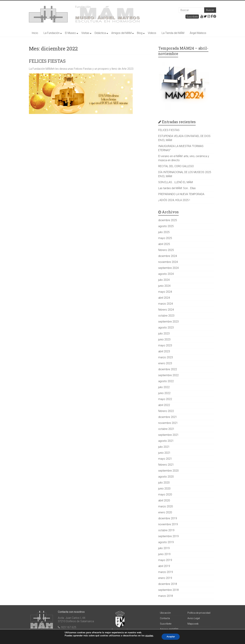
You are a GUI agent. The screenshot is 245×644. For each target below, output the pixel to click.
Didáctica (100, 33)
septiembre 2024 (168, 268)
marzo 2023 (166, 357)
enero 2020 (165, 512)
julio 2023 (164, 333)
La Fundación (52, 33)
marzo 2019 (166, 572)
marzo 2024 (166, 304)
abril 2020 (164, 500)
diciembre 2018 (168, 584)
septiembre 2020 (168, 471)
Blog (140, 33)
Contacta (165, 618)
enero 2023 (165, 363)
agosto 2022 (166, 381)
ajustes (149, 636)
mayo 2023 (165, 345)
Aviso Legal (194, 618)
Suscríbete (166, 624)
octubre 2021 (166, 429)
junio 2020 (164, 489)
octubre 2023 (166, 316)
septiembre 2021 (168, 435)
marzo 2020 (166, 506)
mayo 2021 (165, 459)
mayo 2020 (165, 494)
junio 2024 (164, 286)
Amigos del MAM (121, 33)
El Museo (70, 33)
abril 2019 (164, 566)
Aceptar (171, 637)
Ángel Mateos (198, 33)
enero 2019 (165, 578)
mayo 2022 (165, 399)
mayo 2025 (165, 238)
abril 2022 (164, 405)
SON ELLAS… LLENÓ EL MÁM (175, 182)
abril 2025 (164, 244)
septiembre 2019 (168, 536)
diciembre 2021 (168, 417)
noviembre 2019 (168, 524)
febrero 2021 (166, 465)
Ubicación (165, 613)
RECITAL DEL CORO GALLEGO (176, 166)
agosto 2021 (166, 441)
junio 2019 (164, 554)
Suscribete (192, 17)
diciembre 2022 (168, 369)
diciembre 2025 (168, 220)
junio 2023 (164, 339)
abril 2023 (164, 351)
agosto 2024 (166, 274)
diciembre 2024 (168, 256)
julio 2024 (164, 280)
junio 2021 (164, 453)
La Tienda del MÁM (173, 33)
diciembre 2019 (168, 518)
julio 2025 (164, 232)
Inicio (35, 33)
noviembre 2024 (168, 262)
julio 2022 (164, 387)
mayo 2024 (165, 292)
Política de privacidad (199, 613)
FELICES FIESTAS (47, 61)
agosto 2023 (166, 328)
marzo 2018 (166, 596)
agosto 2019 (166, 542)
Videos (152, 33)
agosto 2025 (166, 226)
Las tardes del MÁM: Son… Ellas (177, 188)
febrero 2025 (166, 250)
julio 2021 (164, 447)
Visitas (85, 33)
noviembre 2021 (168, 423)
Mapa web (193, 624)
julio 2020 (164, 483)
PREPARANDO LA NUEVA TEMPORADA (181, 194)
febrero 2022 (166, 411)
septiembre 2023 (168, 322)
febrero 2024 (166, 310)
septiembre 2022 (168, 375)
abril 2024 (164, 298)
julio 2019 (164, 548)
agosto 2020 (166, 477)
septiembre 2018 (168, 590)
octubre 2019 (166, 530)
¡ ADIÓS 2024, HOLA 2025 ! (174, 200)
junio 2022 (164, 393)
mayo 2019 (165, 560)
